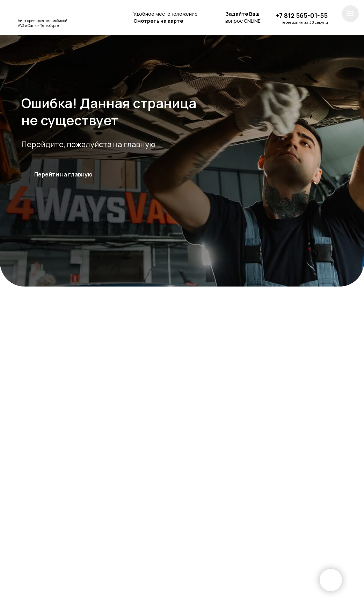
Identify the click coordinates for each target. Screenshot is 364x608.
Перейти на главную (63, 174)
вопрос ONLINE (243, 17)
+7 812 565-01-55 (302, 15)
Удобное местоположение (166, 17)
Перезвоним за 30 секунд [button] (304, 22)
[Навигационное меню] (350, 14)
